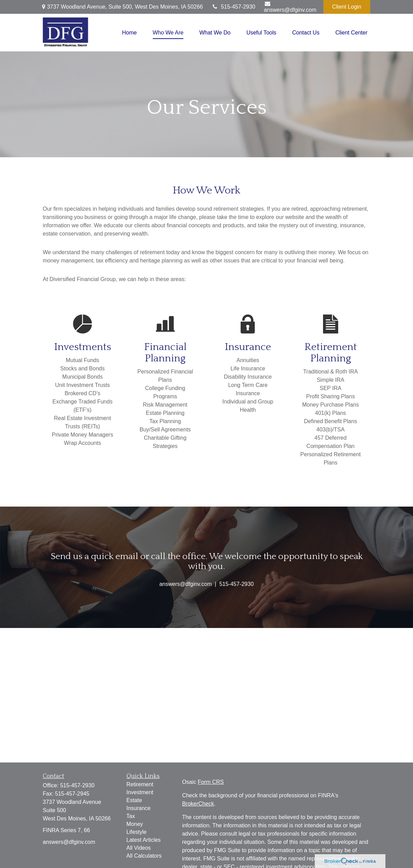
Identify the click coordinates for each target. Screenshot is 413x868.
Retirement (140, 784)
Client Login (347, 7)
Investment (140, 792)
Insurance (139, 808)
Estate (134, 800)
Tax (131, 816)
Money (135, 824)
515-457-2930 (233, 7)
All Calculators (144, 856)
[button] (129, 33)
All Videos (139, 848)
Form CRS (211, 782)
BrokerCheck (198, 804)
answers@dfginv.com (290, 7)
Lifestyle (137, 832)
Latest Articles (144, 840)
